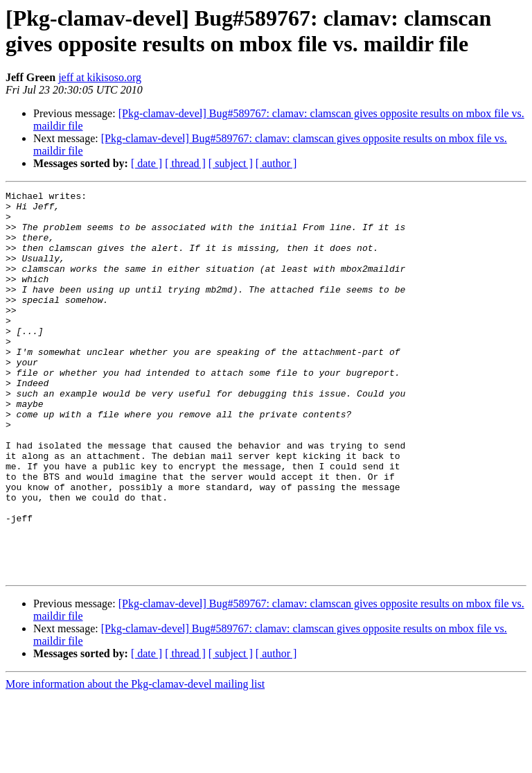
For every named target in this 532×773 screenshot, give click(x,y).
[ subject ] (231, 163)
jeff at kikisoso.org (100, 77)
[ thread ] (185, 163)
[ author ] (276, 163)
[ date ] (147, 163)
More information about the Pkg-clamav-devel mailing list (135, 761)
